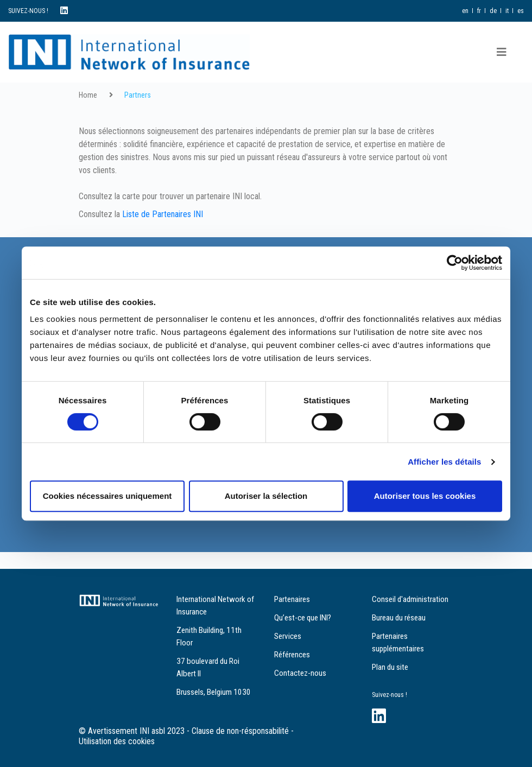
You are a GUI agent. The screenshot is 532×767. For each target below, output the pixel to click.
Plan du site (390, 667)
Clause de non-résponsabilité (240, 731)
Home (88, 95)
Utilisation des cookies (117, 741)
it (507, 11)
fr (479, 11)
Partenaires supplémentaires (398, 642)
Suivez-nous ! (389, 695)
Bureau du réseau (399, 618)
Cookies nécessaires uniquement (107, 496)
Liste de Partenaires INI (163, 214)
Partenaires (292, 599)
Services (288, 636)
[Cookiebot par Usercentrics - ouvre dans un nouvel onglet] (455, 263)
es (521, 11)
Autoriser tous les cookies (425, 496)
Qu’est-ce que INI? (303, 618)
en (465, 11)
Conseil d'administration (410, 599)
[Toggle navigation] (502, 52)
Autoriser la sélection (266, 496)
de (493, 11)
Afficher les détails (444, 462)
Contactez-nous (300, 673)
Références (292, 655)
